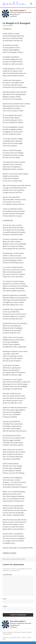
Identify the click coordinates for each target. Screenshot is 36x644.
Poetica (5, 632)
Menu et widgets (31, 6)
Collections (6, 638)
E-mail (5, 606)
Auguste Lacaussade (10, 559)
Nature (23, 559)
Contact (24, 638)
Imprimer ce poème (10, 553)
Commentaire (7, 575)
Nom (5, 599)
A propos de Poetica (15, 638)
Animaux (18, 559)
